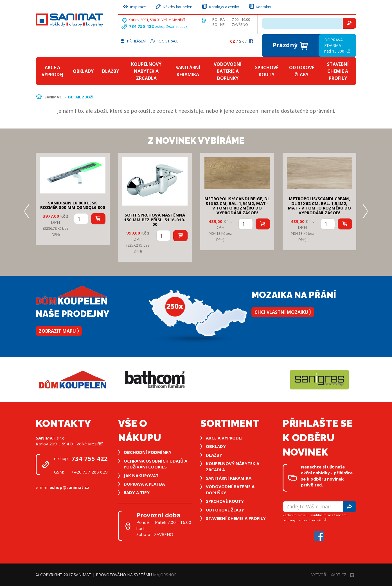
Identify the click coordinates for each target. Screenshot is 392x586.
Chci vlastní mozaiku (283, 312)
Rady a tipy (137, 492)
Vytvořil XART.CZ (333, 575)
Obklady (83, 71)
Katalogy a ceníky (220, 6)
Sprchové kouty (267, 71)
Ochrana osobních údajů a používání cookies (156, 464)
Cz (233, 41)
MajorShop (165, 575)
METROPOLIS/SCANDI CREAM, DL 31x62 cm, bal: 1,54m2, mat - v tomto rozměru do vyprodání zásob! (319, 206)
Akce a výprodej (52, 71)
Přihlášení (133, 41)
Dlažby (111, 71)
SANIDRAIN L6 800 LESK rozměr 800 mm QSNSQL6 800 (73, 205)
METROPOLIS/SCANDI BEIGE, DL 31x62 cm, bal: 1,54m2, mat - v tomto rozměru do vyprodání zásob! (237, 206)
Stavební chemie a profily (338, 71)
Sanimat (53, 97)
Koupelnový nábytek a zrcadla (146, 71)
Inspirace (134, 6)
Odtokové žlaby (302, 71)
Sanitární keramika (188, 71)
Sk (241, 41)
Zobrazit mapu (59, 331)
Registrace (164, 41)
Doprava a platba (144, 484)
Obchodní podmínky (148, 452)
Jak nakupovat (141, 475)
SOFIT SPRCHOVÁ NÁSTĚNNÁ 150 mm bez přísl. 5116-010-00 (155, 219)
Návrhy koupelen (174, 6)
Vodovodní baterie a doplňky (228, 71)
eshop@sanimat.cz (171, 26)
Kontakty (260, 6)
